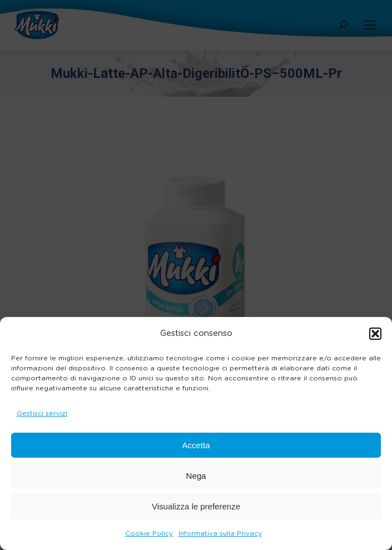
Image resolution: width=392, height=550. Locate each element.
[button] (375, 334)
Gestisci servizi (42, 413)
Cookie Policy (149, 533)
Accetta (196, 445)
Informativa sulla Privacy (220, 533)
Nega (196, 476)
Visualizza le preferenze (196, 506)
